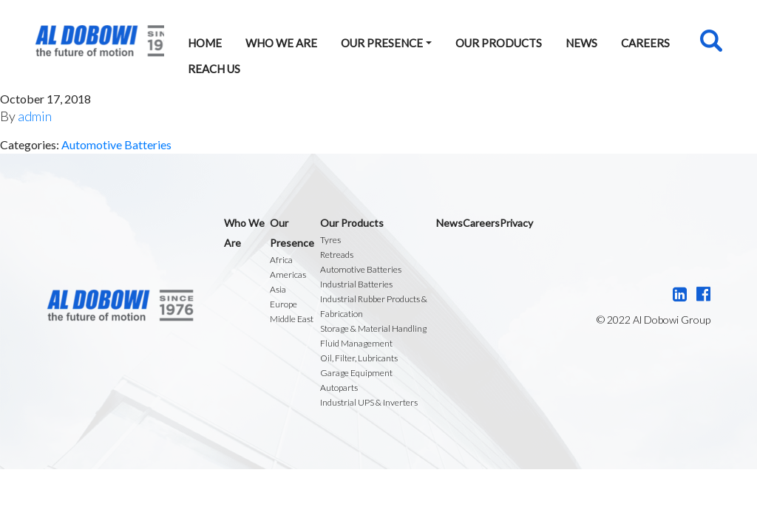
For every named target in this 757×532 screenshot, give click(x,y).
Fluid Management (356, 343)
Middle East (292, 319)
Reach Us (214, 69)
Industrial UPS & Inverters (369, 402)
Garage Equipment (356, 373)
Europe (284, 304)
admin (35, 116)
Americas (288, 274)
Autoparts (339, 388)
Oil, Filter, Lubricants (359, 358)
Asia (278, 289)
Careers (645, 43)
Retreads (337, 255)
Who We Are (281, 43)
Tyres (330, 240)
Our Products (499, 43)
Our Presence (382, 43)
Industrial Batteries (356, 284)
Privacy (516, 223)
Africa (281, 260)
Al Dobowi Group (99, 41)
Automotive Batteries (116, 144)
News (581, 43)
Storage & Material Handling (373, 328)
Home (205, 43)
